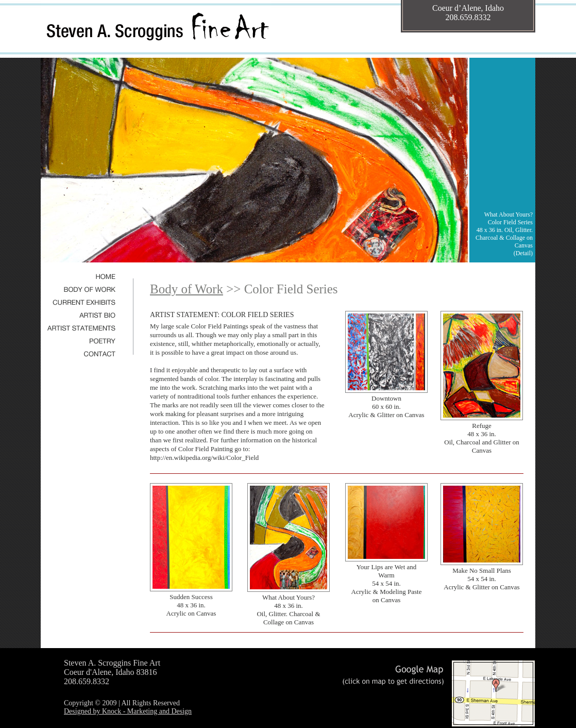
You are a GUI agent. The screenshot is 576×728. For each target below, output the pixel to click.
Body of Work (187, 289)
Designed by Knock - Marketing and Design (128, 711)
